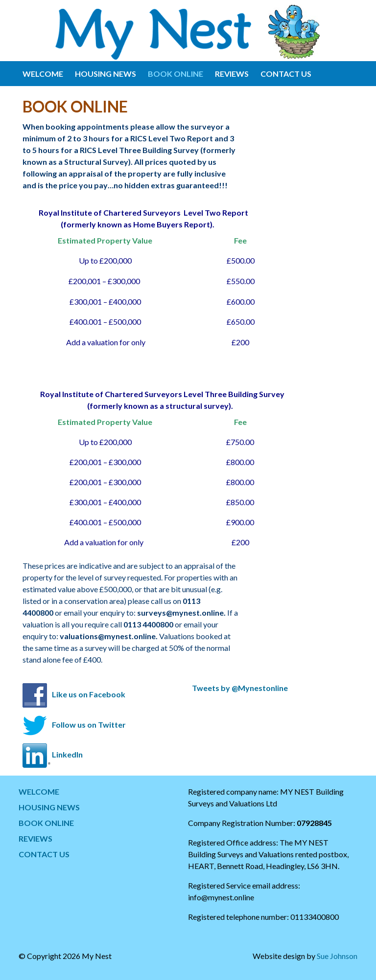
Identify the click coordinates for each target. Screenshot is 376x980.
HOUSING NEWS (106, 74)
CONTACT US (286, 74)
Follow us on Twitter (89, 724)
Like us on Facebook (89, 694)
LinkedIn (67, 754)
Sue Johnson (337, 956)
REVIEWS (232, 74)
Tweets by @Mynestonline (240, 688)
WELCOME (43, 74)
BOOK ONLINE (176, 74)
